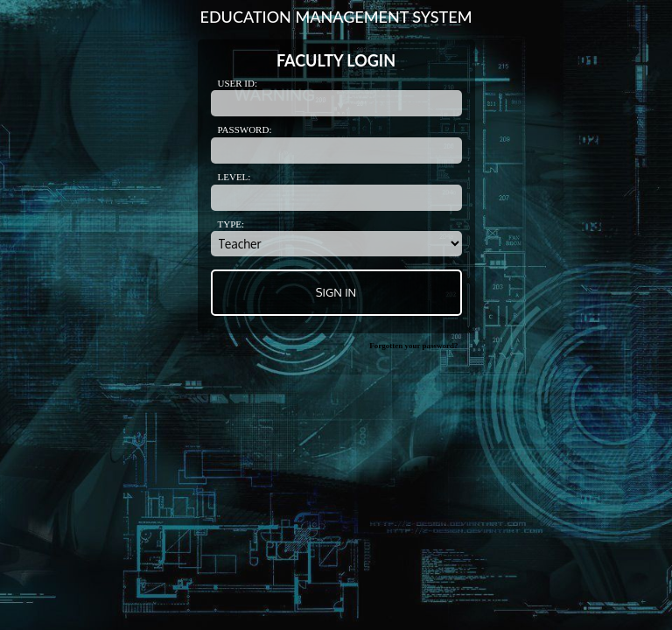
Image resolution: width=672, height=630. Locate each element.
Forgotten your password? (413, 346)
